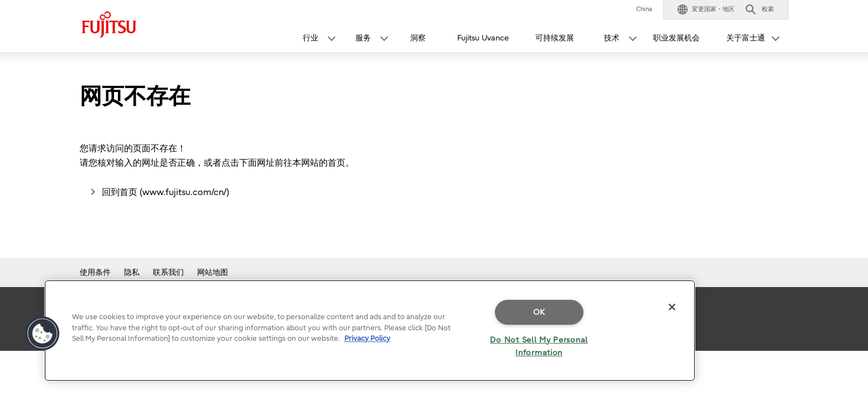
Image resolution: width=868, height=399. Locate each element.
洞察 (418, 38)
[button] (706, 9)
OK (539, 312)
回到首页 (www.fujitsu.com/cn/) (166, 192)
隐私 (132, 272)
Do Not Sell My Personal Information (539, 346)
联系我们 (168, 272)
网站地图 (213, 272)
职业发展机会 (676, 38)
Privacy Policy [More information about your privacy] (367, 338)
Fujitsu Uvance (483, 38)
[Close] (672, 307)
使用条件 (95, 272)
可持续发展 (555, 38)
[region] (370, 331)
